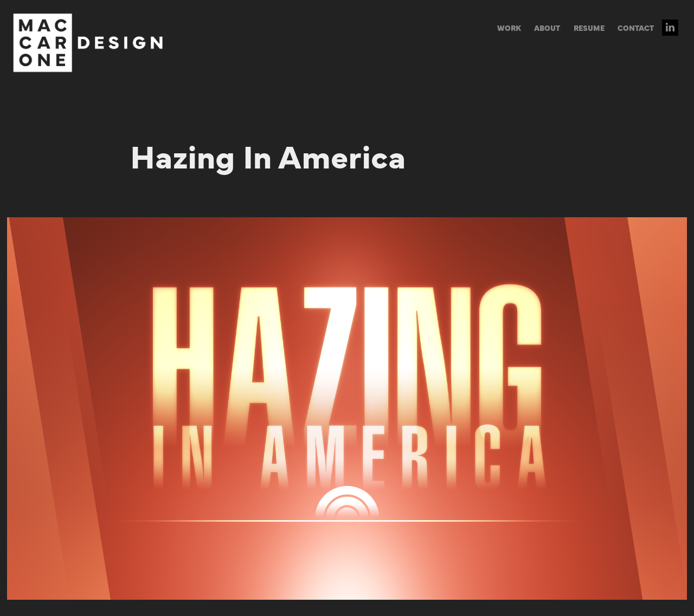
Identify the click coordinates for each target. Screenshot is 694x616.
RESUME (589, 28)
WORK (509, 28)
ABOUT (547, 28)
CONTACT (636, 28)
